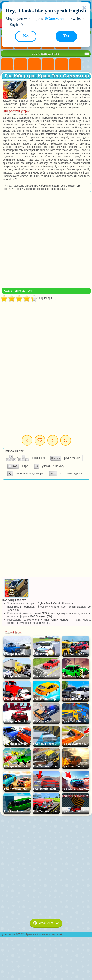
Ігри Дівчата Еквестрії (21, 65)
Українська (46, 923)
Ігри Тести (62, 65)
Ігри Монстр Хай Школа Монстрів (75, 65)
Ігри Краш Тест (22, 291)
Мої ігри (40, 440)
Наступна (53, 440)
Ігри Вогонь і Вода (34, 65)
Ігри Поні (7, 65)
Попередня (27, 440)
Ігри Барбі (48, 65)
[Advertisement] (46, 240)
